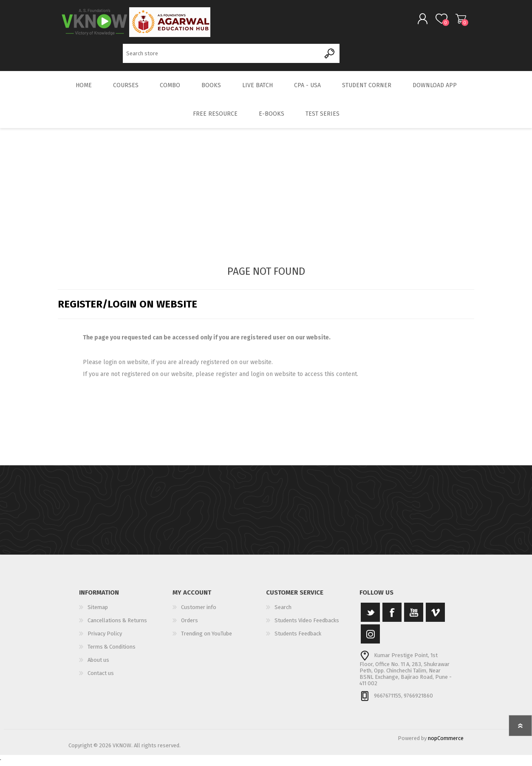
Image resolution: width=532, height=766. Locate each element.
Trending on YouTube (207, 638)
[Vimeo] (435, 617)
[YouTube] (414, 617)
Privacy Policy (105, 638)
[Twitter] (370, 617)
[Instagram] (370, 639)
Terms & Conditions (112, 651)
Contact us (101, 678)
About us (98, 665)
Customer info (199, 612)
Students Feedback (298, 638)
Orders (190, 625)
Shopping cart (454, 21)
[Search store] (222, 56)
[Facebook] (392, 617)
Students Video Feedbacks (307, 625)
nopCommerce (446, 743)
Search (330, 56)
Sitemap (98, 612)
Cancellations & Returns (117, 625)
